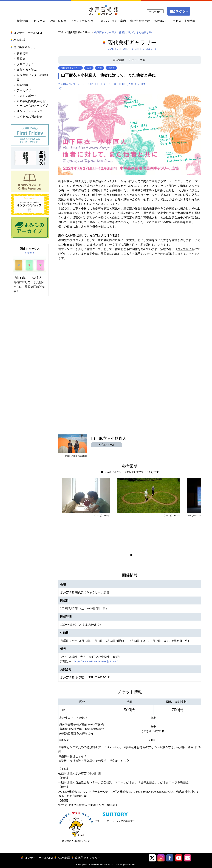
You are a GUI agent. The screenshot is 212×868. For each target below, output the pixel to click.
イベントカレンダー (83, 21)
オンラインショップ (30, 111)
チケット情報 (137, 60)
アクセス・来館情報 (183, 21)
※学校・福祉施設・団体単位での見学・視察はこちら (92, 761)
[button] (131, 555)
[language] (155, 11)
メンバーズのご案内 (113, 21)
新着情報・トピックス (31, 21)
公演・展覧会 (58, 21)
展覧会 (21, 59)
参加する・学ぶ (27, 70)
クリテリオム (25, 64)
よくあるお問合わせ (30, 117)
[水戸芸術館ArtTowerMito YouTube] (179, 858)
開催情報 (118, 60)
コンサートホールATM (28, 33)
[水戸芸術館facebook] (170, 858)
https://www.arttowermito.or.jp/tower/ (96, 661)
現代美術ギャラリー (79, 32)
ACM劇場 (19, 40)
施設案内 (160, 21)
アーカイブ (24, 90)
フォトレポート (27, 96)
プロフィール (107, 445)
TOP (61, 32)
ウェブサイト (186, 249)
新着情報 (22, 53)
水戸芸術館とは (140, 21)
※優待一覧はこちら (71, 756)
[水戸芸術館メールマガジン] (188, 858)
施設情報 (22, 85)
